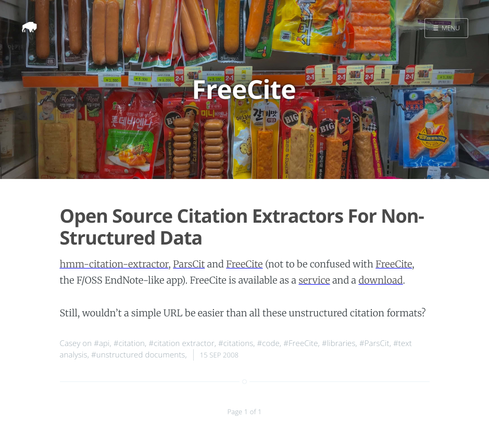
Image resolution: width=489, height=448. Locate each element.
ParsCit (189, 264)
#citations (236, 343)
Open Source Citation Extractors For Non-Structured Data (242, 226)
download (380, 280)
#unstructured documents (138, 355)
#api (102, 343)
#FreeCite (300, 343)
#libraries (339, 343)
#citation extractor (181, 343)
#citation (129, 343)
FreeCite (244, 264)
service (314, 280)
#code (268, 343)
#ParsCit (374, 343)
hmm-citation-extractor (114, 264)
